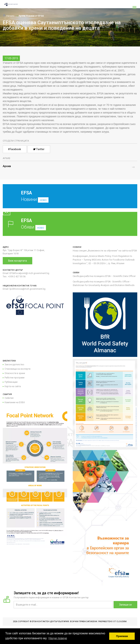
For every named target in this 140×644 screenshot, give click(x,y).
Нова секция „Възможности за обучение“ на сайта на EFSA (105, 251)
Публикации (11, 382)
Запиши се (126, 605)
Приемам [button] (122, 636)
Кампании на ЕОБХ (15, 402)
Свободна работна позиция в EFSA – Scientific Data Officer (104, 276)
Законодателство (14, 364)
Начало (9, 16)
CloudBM (121, 622)
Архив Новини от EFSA (31, 16)
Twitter (39, 149)
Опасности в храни (15, 373)
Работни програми (14, 378)
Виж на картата (17, 261)
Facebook (15, 149)
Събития (9, 398)
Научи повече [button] (58, 638)
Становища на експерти (17, 369)
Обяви (70, 224)
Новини (67, 199)
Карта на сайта (13, 386)
